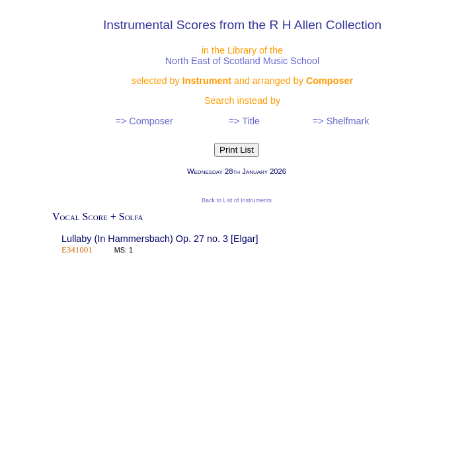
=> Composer (144, 121)
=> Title (244, 121)
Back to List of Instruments (237, 200)
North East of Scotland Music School (243, 61)
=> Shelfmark (341, 121)
